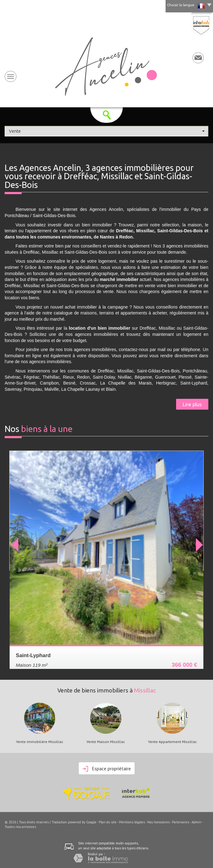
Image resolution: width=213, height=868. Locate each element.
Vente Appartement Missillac (173, 742)
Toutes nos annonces (20, 827)
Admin (196, 822)
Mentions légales (132, 822)
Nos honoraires (158, 822)
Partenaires (181, 822)
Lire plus (192, 404)
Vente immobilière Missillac (40, 742)
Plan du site (108, 822)
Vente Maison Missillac (106, 742)
